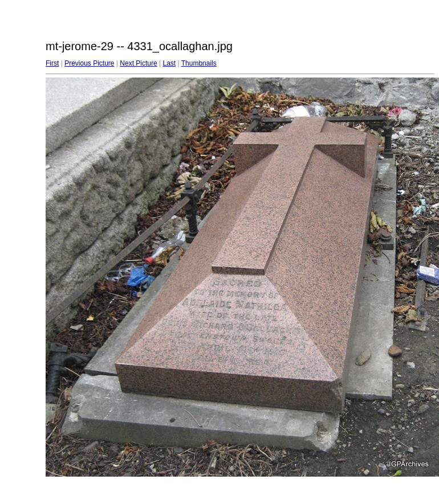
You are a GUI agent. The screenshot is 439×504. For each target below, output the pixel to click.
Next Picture (138, 63)
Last (169, 63)
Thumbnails (199, 63)
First (52, 63)
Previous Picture (89, 63)
